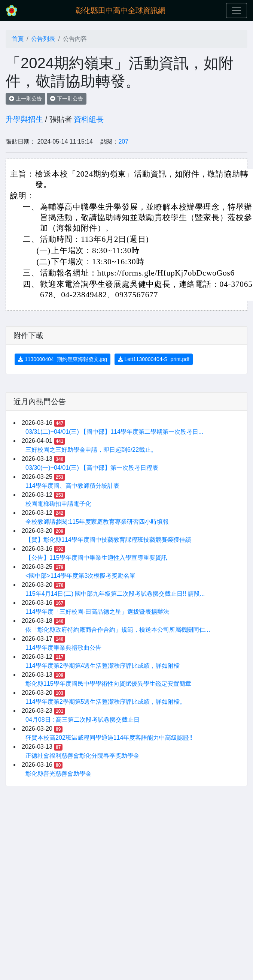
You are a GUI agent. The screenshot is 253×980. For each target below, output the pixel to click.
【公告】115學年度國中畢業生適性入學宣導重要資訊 (96, 558)
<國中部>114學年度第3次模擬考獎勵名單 (80, 576)
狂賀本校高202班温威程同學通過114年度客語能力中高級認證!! (109, 738)
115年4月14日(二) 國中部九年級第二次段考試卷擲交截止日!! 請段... (115, 594)
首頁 (18, 39)
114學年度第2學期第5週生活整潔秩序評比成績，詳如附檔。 (106, 702)
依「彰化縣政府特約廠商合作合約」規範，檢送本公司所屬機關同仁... (118, 630)
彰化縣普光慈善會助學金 (58, 774)
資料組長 (89, 119)
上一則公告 (25, 99)
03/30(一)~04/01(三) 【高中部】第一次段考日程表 (92, 468)
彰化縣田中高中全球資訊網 (121, 10)
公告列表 (43, 39)
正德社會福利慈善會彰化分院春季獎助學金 (82, 756)
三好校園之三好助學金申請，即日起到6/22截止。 (91, 450)
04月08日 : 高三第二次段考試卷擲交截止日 (83, 720)
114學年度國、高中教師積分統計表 (72, 486)
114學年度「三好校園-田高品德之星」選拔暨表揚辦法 (97, 612)
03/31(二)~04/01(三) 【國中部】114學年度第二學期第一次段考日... (114, 432)
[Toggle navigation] (237, 10)
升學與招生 (24, 119)
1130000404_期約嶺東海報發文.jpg (63, 359)
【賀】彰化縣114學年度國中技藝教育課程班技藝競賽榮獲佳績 (108, 540)
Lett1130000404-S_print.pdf (154, 359)
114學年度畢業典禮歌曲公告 (63, 648)
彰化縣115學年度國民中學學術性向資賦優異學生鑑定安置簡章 (108, 684)
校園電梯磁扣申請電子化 (58, 504)
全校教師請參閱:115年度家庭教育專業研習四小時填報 (97, 522)
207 (123, 142)
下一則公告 (67, 99)
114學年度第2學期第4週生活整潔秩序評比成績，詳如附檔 (103, 666)
